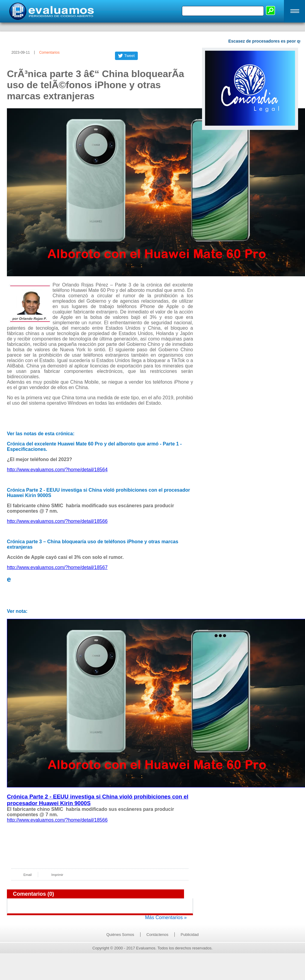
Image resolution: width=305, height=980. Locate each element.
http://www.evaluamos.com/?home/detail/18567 (57, 567)
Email (28, 875)
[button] (294, 11)
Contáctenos (157, 935)
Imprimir (57, 875)
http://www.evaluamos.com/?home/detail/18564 (57, 470)
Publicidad (190, 935)
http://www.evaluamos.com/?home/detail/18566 (57, 521)
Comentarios (49, 52)
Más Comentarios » (166, 917)
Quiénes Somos (120, 935)
